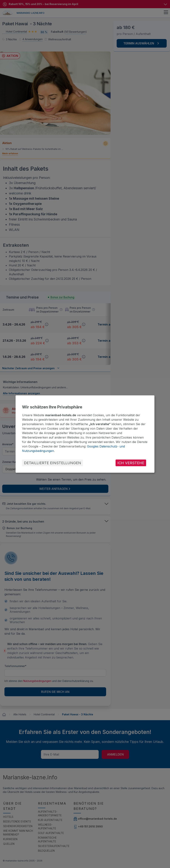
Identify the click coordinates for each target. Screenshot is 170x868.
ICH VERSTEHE (131, 463)
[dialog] (85, 434)
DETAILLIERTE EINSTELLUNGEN (52, 463)
